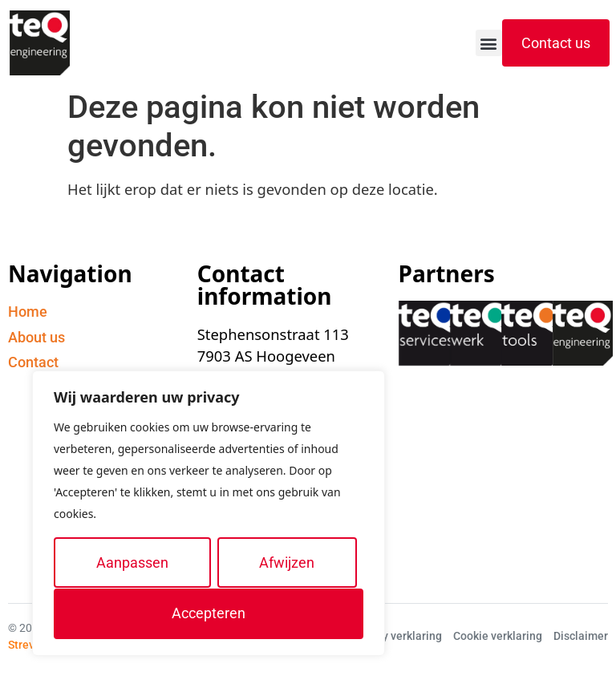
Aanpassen (132, 563)
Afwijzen (287, 563)
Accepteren (209, 613)
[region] (209, 514)
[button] (489, 43)
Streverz (29, 645)
